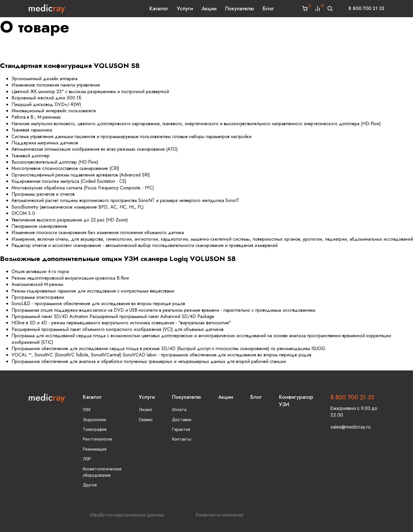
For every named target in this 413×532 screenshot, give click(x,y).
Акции (209, 9)
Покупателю (240, 9)
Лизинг (146, 410)
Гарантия (181, 430)
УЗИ (87, 410)
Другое (90, 485)
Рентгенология (97, 439)
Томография (95, 430)
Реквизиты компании (220, 515)
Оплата (179, 410)
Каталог (159, 9)
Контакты (182, 439)
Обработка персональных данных (127, 515)
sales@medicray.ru (351, 427)
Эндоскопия (94, 420)
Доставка (182, 420)
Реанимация (95, 449)
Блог (268, 9)
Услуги (185, 9)
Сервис (146, 420)
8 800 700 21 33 (366, 8)
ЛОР (87, 459)
